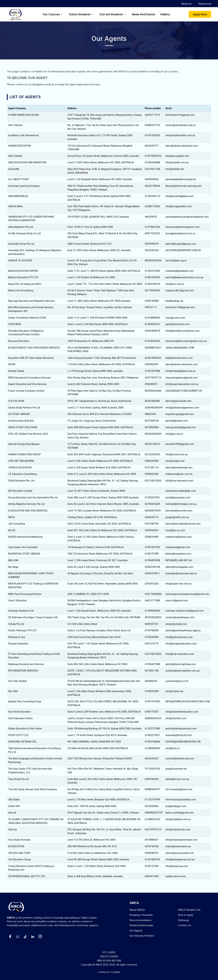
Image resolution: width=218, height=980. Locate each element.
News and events (143, 14)
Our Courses (53, 14)
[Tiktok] (25, 937)
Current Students (113, 14)
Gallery (165, 14)
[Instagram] (40, 937)
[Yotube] (18, 937)
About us (186, 4)
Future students (81, 14)
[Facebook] (10, 937)
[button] (200, 14)
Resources (205, 4)
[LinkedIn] (33, 937)
